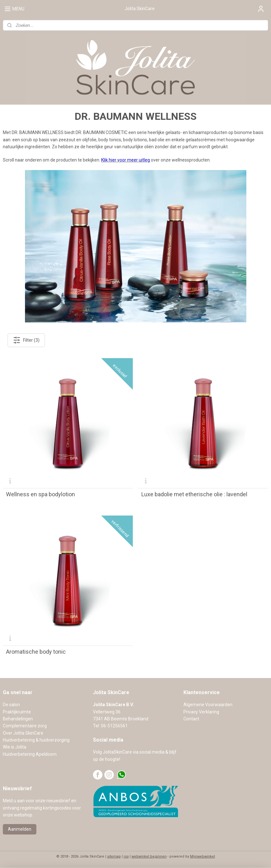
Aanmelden (20, 829)
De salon (11, 705)
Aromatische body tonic (36, 652)
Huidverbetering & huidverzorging (36, 740)
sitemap (114, 856)
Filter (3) (26, 340)
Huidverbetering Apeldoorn (30, 754)
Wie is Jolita (15, 747)
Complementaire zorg (25, 726)
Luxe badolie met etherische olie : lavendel (194, 494)
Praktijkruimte (17, 712)
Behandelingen (18, 719)
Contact (191, 719)
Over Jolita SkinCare (23, 733)
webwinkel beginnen (149, 856)
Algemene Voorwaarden (208, 705)
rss (126, 856)
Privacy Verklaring (201, 712)
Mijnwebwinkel (203, 856)
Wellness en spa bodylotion (40, 494)
